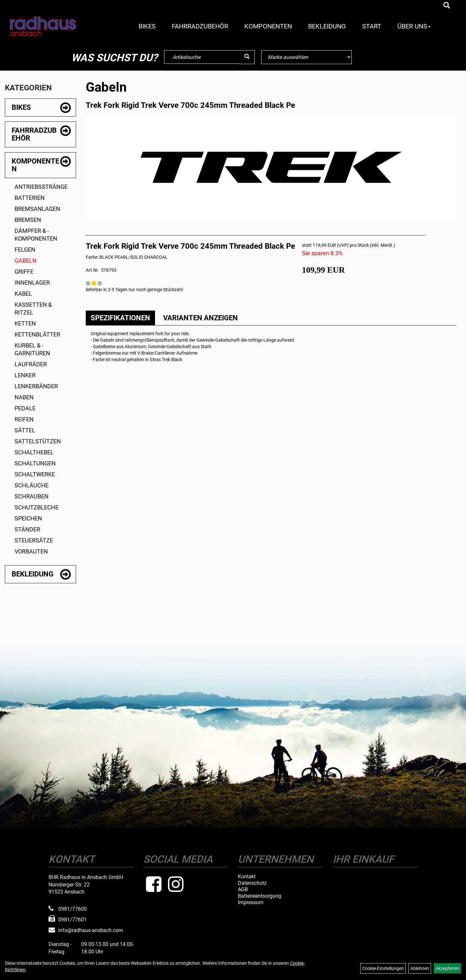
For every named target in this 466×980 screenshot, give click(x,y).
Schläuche (32, 485)
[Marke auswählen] (306, 57)
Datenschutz (252, 883)
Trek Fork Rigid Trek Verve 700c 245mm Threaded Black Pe (190, 105)
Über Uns (414, 26)
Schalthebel (34, 452)
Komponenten (268, 26)
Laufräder (31, 364)
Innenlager (32, 283)
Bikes (147, 26)
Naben (24, 397)
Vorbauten (31, 551)
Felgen (25, 250)
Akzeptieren (447, 968)
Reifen (24, 419)
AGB (243, 890)
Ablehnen (420, 968)
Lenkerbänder (36, 386)
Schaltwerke (35, 474)
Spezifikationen (120, 318)
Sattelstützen (38, 441)
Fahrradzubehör (200, 26)
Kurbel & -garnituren (32, 349)
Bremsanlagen (37, 209)
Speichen (28, 518)
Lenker (25, 375)
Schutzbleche (37, 507)
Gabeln (26, 261)
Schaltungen (35, 463)
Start (372, 26)
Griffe (24, 272)
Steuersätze (34, 540)
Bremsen (28, 220)
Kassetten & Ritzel (33, 308)
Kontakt (247, 877)
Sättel (25, 430)
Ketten (25, 323)
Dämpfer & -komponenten (36, 235)
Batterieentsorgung (260, 896)
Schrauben (32, 496)
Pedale (25, 408)
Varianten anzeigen (200, 318)
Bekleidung (327, 26)
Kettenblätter (37, 334)
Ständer (27, 529)
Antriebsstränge (41, 187)
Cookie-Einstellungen (383, 968)
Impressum (251, 903)
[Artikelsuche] (447, 6)
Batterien (30, 198)
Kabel (23, 294)
